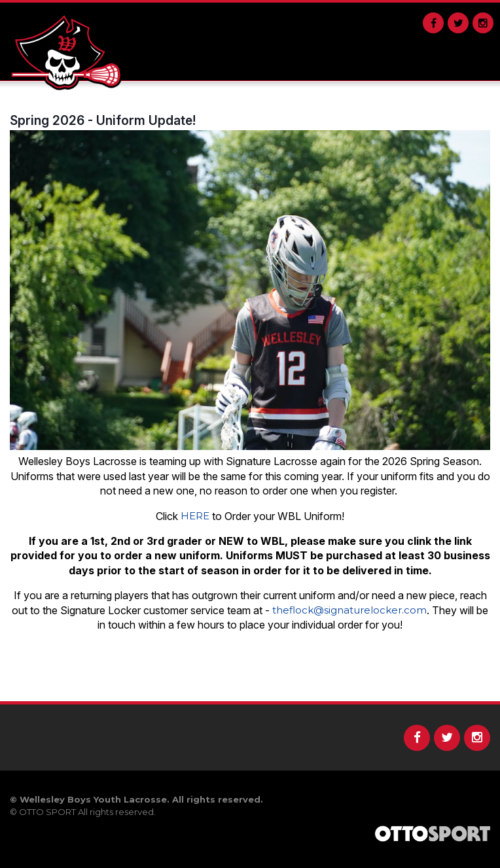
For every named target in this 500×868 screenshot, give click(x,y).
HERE (195, 516)
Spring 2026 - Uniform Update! (103, 120)
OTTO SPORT (47, 812)
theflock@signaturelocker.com (349, 610)
